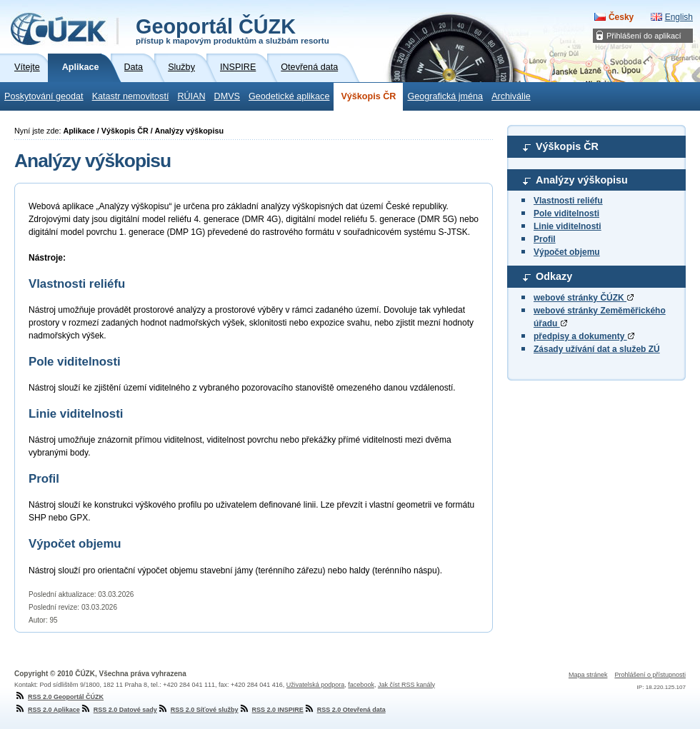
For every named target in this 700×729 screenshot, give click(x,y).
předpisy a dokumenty (584, 336)
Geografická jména (445, 96)
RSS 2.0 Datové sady (119, 710)
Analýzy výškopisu (582, 180)
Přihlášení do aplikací (644, 36)
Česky (621, 17)
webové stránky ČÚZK (584, 298)
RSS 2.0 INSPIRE (271, 710)
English (679, 17)
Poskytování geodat (44, 96)
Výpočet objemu (567, 252)
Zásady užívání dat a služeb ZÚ (597, 349)
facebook (361, 685)
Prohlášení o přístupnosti (650, 675)
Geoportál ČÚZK (232, 30)
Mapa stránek (588, 675)
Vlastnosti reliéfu (568, 201)
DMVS (227, 96)
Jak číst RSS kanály (406, 685)
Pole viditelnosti (566, 213)
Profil (545, 239)
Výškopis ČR (368, 96)
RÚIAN (191, 96)
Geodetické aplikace (289, 96)
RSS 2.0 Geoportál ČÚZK (59, 697)
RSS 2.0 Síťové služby (198, 710)
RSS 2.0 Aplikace (47, 710)
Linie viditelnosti (567, 226)
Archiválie (511, 96)
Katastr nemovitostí (131, 96)
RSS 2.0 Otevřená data (345, 710)
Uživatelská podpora (316, 685)
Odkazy (554, 276)
